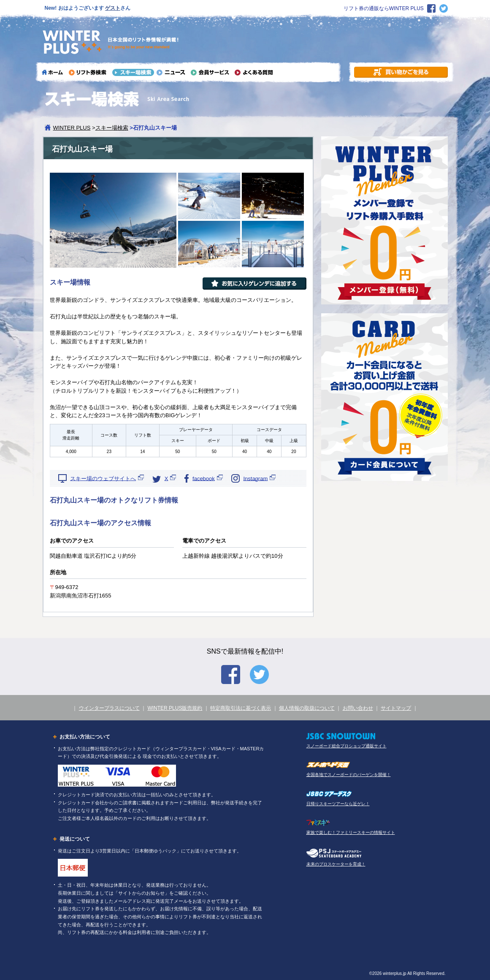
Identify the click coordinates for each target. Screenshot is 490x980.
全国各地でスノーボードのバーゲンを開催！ (349, 775)
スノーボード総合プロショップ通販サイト (347, 746)
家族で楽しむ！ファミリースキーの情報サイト (351, 832)
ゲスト (113, 8)
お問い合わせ (358, 708)
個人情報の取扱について (307, 708)
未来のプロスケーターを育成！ (336, 864)
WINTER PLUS (72, 128)
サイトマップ (396, 708)
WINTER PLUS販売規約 (175, 708)
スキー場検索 (112, 128)
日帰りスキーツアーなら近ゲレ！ (338, 804)
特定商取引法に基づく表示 (241, 708)
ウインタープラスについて (109, 708)
